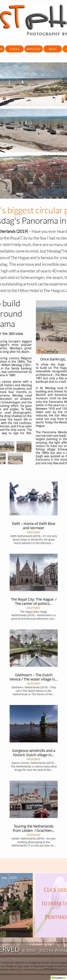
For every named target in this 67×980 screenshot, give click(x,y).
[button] (59, 977)
